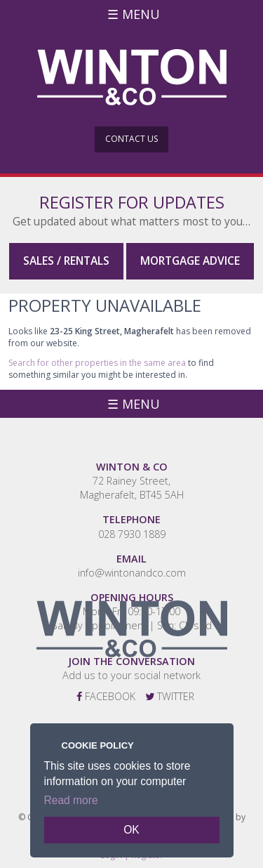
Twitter (170, 696)
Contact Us (131, 139)
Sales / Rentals (66, 261)
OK (131, 830)
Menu (141, 14)
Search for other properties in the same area (97, 363)
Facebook (106, 696)
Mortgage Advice (190, 261)
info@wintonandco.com (132, 573)
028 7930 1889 (132, 534)
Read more (71, 800)
